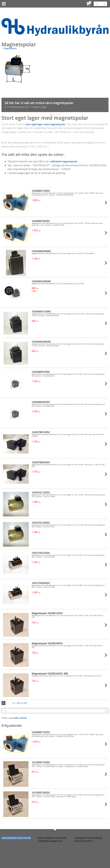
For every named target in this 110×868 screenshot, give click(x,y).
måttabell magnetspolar (64, 161)
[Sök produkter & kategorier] (100, 4)
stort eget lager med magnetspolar (45, 124)
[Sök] (105, 4)
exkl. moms (20, 718)
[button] (106, 82)
